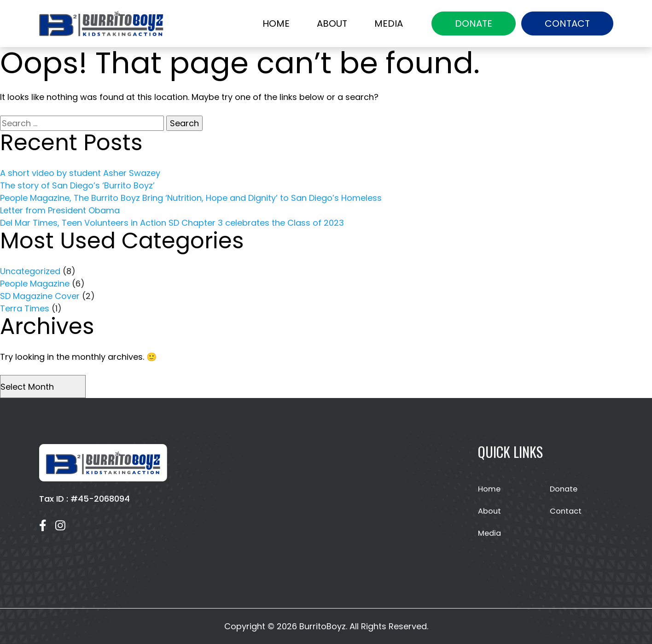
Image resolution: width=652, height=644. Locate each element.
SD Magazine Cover (40, 296)
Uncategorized (30, 271)
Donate (474, 23)
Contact (567, 23)
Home (276, 23)
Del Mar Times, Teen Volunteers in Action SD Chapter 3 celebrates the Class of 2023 (172, 223)
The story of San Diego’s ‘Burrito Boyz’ (77, 185)
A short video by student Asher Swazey (80, 173)
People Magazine (35, 284)
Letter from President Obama (60, 210)
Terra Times (25, 308)
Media (389, 23)
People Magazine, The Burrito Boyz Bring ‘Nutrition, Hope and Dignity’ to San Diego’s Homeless (191, 198)
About (332, 23)
